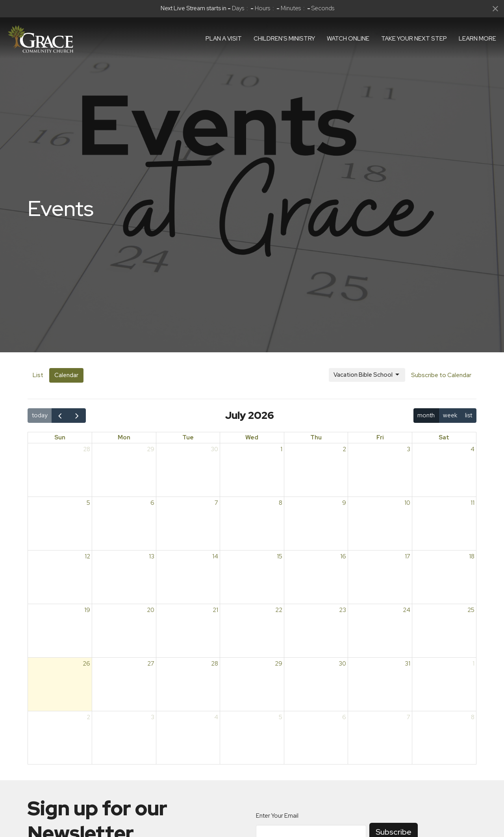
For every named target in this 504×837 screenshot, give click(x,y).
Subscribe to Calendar (441, 375)
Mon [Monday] (124, 437)
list (469, 415)
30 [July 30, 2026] (342, 664)
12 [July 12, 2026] (87, 556)
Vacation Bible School (367, 375)
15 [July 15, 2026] (280, 556)
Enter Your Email (277, 816)
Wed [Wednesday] (252, 437)
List (38, 375)
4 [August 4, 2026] (216, 717)
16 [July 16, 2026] (343, 556)
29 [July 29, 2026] (279, 664)
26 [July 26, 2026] (86, 664)
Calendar (66, 375)
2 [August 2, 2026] (88, 717)
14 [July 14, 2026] (215, 556)
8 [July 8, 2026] (281, 503)
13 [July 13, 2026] (152, 556)
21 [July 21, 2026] (215, 610)
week (450, 415)
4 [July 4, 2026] (472, 449)
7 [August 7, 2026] (409, 717)
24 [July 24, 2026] (407, 610)
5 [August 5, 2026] (281, 717)
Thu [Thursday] (316, 437)
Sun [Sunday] (60, 437)
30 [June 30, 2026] (214, 449)
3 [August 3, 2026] (153, 717)
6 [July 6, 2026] (152, 503)
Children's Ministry (284, 39)
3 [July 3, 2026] (409, 449)
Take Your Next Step (414, 39)
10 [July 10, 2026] (407, 503)
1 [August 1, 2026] (473, 664)
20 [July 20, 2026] (151, 610)
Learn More (477, 39)
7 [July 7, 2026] (216, 503)
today (40, 415)
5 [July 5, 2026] (88, 503)
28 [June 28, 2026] (87, 449)
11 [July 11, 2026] (472, 503)
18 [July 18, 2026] (472, 556)
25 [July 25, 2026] (471, 610)
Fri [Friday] (380, 437)
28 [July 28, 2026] (215, 664)
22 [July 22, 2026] (279, 610)
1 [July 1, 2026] (281, 449)
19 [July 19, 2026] (87, 610)
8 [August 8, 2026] (473, 717)
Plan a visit (224, 39)
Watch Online (348, 39)
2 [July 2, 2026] (344, 449)
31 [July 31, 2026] (408, 664)
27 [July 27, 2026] (151, 664)
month (426, 415)
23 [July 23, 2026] (343, 610)
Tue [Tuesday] (188, 437)
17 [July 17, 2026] (408, 556)
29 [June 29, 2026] (151, 449)
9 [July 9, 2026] (344, 503)
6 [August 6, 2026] (344, 717)
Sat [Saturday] (444, 437)
